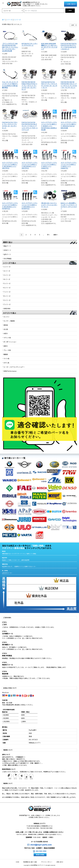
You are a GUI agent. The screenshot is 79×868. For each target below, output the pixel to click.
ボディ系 (6, 363)
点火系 (6, 329)
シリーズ (9, 20)
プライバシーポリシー (46, 862)
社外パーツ (7, 254)
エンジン (6, 317)
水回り (6, 333)
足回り (6, 346)
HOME (21, 862)
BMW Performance (10, 371)
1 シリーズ (17, 20)
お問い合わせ (71, 4)
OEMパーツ (7, 250)
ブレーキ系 (7, 350)
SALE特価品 (8, 259)
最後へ (56, 235)
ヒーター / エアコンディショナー (14, 367)
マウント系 (7, 338)
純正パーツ (7, 246)
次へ (48, 235)
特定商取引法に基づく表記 (31, 862)
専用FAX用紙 (40, 855)
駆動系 (6, 354)
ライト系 (6, 359)
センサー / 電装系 (9, 321)
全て (3, 20)
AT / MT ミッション (10, 342)
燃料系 (6, 325)
